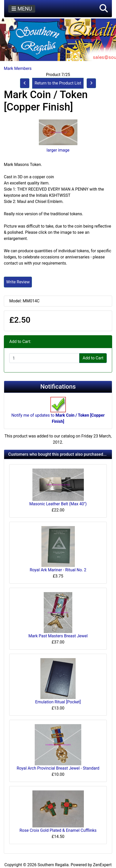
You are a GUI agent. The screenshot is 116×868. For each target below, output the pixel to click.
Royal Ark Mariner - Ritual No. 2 (58, 570)
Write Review (18, 282)
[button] (104, 9)
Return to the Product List (58, 83)
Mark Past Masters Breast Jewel (58, 636)
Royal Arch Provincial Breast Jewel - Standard (58, 768)
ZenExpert (102, 865)
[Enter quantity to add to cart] (44, 358)
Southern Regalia (53, 865)
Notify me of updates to (58, 413)
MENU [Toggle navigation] (22, 9)
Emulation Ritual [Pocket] (58, 702)
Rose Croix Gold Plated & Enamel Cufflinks (58, 830)
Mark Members (18, 68)
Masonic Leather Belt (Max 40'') (58, 504)
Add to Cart (93, 358)
